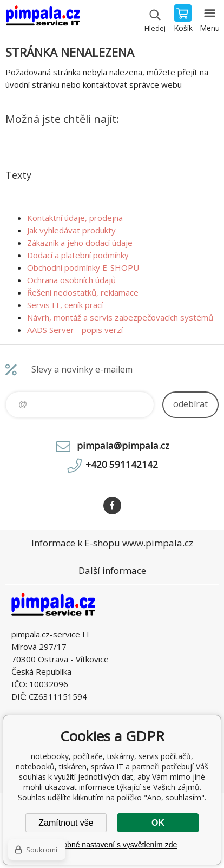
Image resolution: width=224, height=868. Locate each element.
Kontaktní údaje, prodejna (75, 218)
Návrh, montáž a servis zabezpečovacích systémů (120, 317)
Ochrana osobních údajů (71, 280)
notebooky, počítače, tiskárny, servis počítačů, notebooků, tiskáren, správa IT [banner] (42, 19)
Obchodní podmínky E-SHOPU (83, 267)
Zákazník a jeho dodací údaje (80, 243)
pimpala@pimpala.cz (123, 445)
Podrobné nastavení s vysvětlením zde (112, 845)
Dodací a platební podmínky (78, 255)
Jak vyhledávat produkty (71, 230)
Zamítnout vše (66, 823)
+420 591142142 (122, 464)
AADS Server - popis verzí (75, 330)
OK (158, 823)
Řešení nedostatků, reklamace (83, 292)
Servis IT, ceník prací (65, 305)
